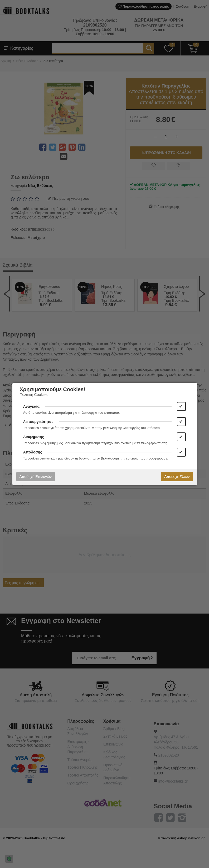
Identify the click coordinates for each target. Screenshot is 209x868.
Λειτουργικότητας (38, 422)
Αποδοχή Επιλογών (36, 477)
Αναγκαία (31, 406)
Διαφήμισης (34, 437)
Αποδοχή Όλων (177, 477)
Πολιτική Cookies (34, 395)
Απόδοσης (33, 452)
